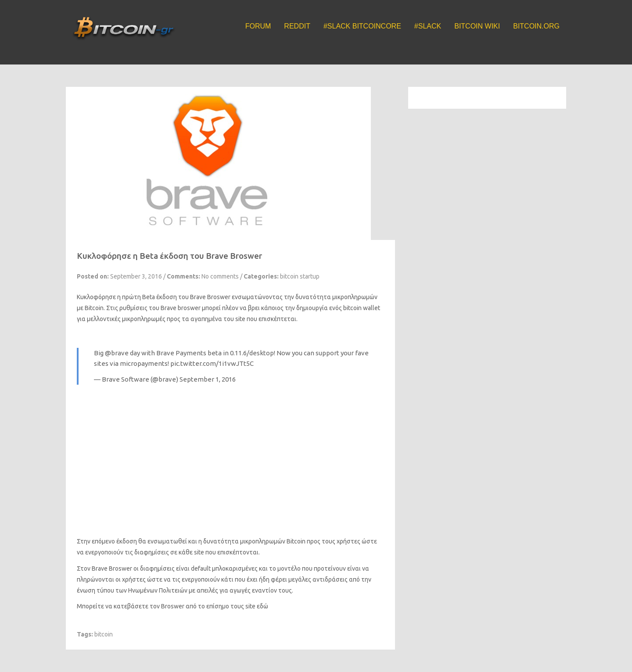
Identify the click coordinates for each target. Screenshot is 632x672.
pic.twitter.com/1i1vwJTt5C (212, 363)
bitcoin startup (300, 276)
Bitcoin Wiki (477, 26)
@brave (117, 353)
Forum (258, 26)
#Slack (428, 26)
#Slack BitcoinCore (362, 26)
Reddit (297, 26)
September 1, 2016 (208, 379)
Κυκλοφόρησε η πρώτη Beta (116, 297)
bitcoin (104, 634)
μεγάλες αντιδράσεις (318, 579)
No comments (220, 276)
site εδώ (257, 606)
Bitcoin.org (536, 26)
